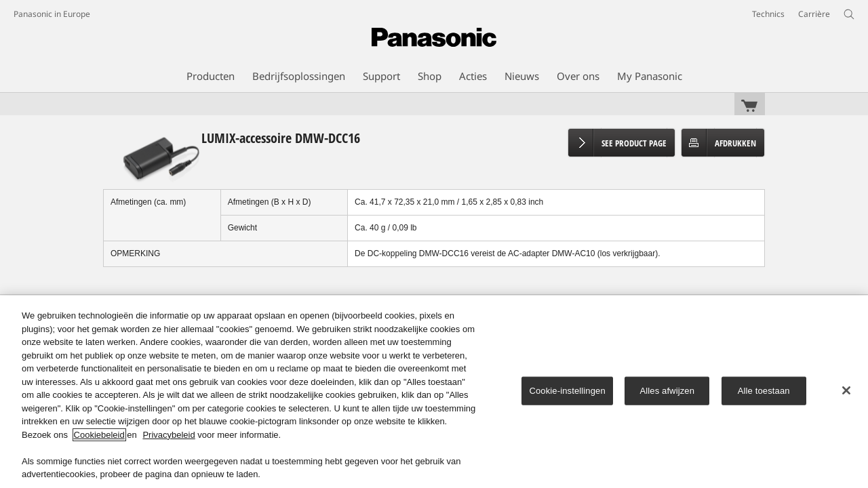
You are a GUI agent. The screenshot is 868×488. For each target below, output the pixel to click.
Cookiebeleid (99, 435)
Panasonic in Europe (52, 14)
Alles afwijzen (667, 391)
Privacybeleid (169, 435)
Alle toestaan (764, 391)
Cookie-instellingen (567, 391)
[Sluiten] (846, 390)
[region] (434, 392)
